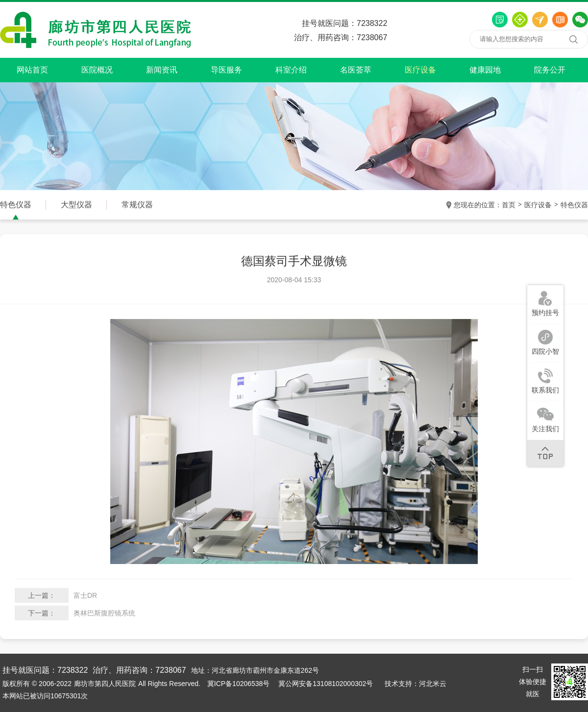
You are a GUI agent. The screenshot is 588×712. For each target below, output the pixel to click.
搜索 (573, 39)
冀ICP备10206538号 (239, 684)
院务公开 (550, 70)
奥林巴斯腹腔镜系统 (104, 613)
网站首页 (32, 70)
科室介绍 (291, 70)
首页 (509, 205)
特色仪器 (574, 205)
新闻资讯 (162, 70)
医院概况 (97, 70)
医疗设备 (420, 70)
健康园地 (485, 70)
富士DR (85, 595)
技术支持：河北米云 (416, 684)
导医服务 (226, 70)
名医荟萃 (356, 70)
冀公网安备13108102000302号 (326, 684)
